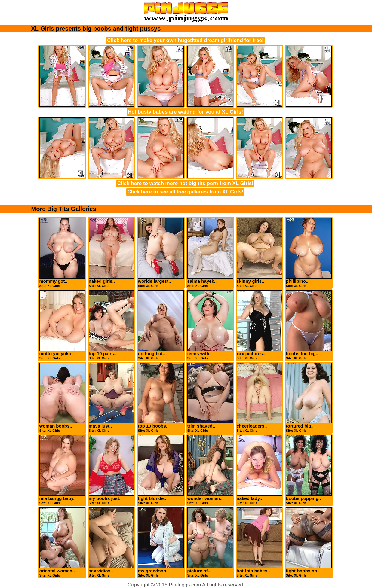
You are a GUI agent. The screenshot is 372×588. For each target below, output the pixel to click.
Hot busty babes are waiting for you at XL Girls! (185, 112)
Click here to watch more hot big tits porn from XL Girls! (185, 183)
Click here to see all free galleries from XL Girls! (185, 192)
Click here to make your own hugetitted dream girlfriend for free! (185, 40)
